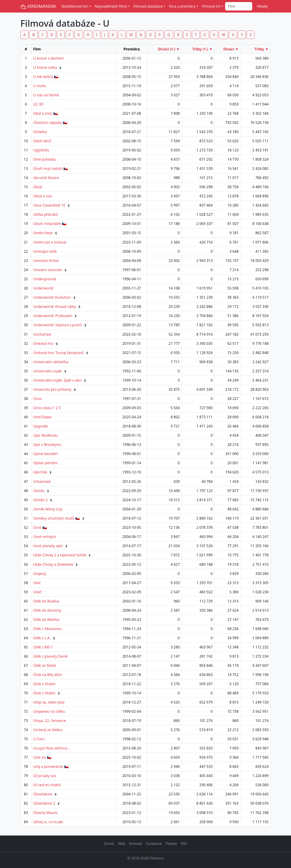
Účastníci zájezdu (48, 123)
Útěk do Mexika (46, 620)
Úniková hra (43, 343)
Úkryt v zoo (43, 196)
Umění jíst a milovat (50, 242)
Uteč (37, 583)
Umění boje (43, 233)
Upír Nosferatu (46, 435)
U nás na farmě (46, 95)
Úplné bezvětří (45, 454)
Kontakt (136, 844)
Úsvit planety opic (48, 546)
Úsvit (37, 527)
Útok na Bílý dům (48, 675)
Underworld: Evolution (52, 297)
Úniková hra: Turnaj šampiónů (58, 353)
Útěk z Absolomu (47, 629)
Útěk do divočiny (47, 610)
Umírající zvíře (45, 251)
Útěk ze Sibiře (45, 665)
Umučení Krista (46, 261)
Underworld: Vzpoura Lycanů (58, 325)
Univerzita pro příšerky (52, 389)
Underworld (43, 288)
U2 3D (38, 104)
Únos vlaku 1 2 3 (47, 408)
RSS (184, 844)
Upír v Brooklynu (47, 445)
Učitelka (40, 132)
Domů (109, 844)
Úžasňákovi (43, 794)
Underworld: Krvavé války (55, 307)
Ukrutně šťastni (46, 178)
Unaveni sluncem (48, 270)
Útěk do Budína (46, 601)
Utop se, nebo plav (49, 702)
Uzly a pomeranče (48, 767)
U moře (39, 86)
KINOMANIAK (38, 6)
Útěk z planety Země (50, 656)
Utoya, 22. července (50, 721)
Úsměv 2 (40, 500)
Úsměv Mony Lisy (48, 509)
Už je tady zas (45, 776)
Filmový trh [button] (211, 6)
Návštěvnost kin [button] (75, 6)
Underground (45, 279)
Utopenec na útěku (49, 711)
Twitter (171, 844)
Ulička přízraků (46, 214)
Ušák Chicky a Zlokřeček (53, 564)
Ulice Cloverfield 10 (49, 205)
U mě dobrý (43, 77)
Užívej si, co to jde (48, 822)
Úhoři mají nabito (48, 168)
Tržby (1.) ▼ (202, 49)
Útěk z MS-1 (43, 647)
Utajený (40, 574)
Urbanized (42, 482)
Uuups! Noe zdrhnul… (51, 748)
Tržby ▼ (262, 49)
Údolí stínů (42, 141)
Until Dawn (42, 417)
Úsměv (39, 491)
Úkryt (38, 187)
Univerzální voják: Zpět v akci (57, 380)
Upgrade (41, 426)
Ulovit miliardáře (47, 224)
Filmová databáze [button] (148, 6)
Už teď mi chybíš (47, 785)
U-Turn (39, 739)
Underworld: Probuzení (53, 316)
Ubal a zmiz (43, 113)
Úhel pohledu (45, 159)
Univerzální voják (48, 371)
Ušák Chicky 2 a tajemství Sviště (60, 555)
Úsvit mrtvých (45, 537)
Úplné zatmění (45, 463)
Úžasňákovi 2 (44, 803)
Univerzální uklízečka (51, 362)
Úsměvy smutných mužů (54, 518)
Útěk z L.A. (42, 638)
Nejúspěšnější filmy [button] (111, 6)
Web (122, 844)
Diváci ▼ (231, 49)
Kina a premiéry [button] (182, 6)
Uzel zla (40, 757)
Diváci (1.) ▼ (169, 49)
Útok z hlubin (44, 684)
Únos (38, 399)
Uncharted (42, 334)
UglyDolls (41, 150)
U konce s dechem (49, 58)
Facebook (154, 844)
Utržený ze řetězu (48, 730)
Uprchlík (40, 472)
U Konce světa (45, 67)
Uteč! (37, 592)
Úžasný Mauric (46, 813)
